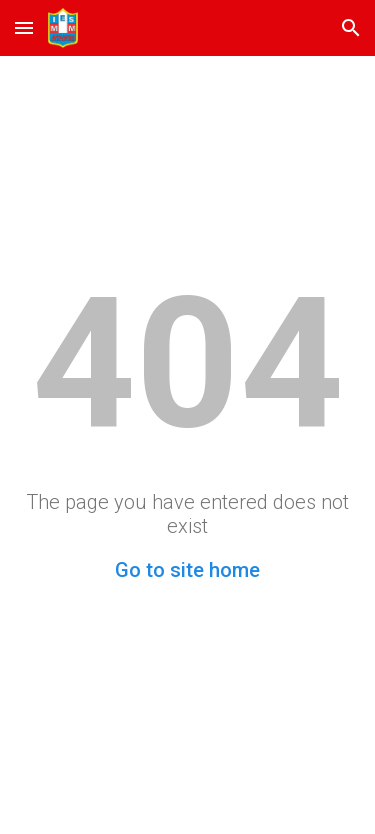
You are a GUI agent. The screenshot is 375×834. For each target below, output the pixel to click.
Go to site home (187, 570)
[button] (24, 27)
